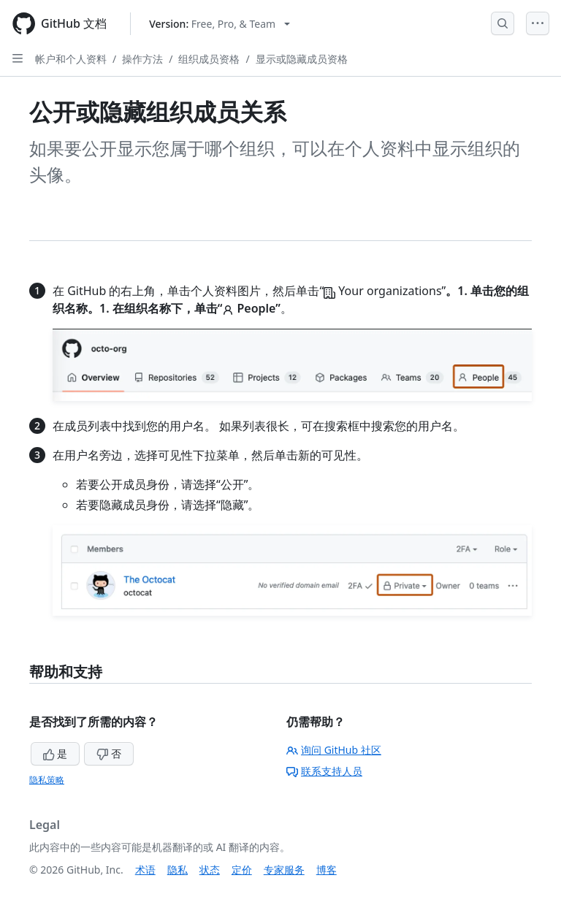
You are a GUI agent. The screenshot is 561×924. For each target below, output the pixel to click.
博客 (327, 870)
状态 (210, 870)
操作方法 (142, 59)
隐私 (178, 870)
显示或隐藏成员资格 (302, 59)
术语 (145, 870)
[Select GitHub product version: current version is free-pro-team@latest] (220, 24)
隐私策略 (47, 780)
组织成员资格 (209, 59)
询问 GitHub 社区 (334, 750)
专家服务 (284, 870)
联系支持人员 (324, 771)
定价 (242, 870)
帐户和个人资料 (71, 59)
